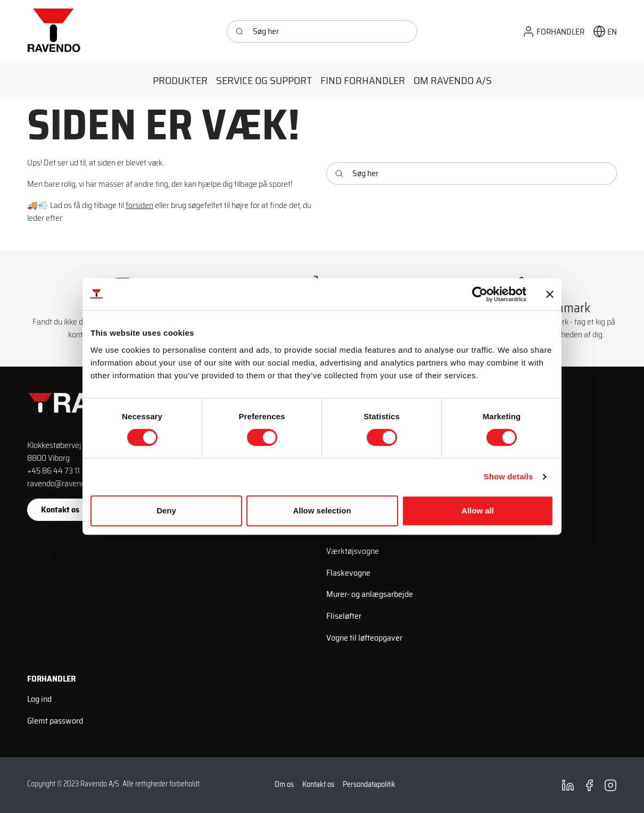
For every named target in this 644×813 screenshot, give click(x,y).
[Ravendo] (54, 31)
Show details (509, 476)
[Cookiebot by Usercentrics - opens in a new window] (480, 294)
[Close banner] (550, 294)
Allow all (478, 511)
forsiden (139, 205)
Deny (166, 511)
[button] (553, 32)
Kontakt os (60, 509)
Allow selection (322, 511)
